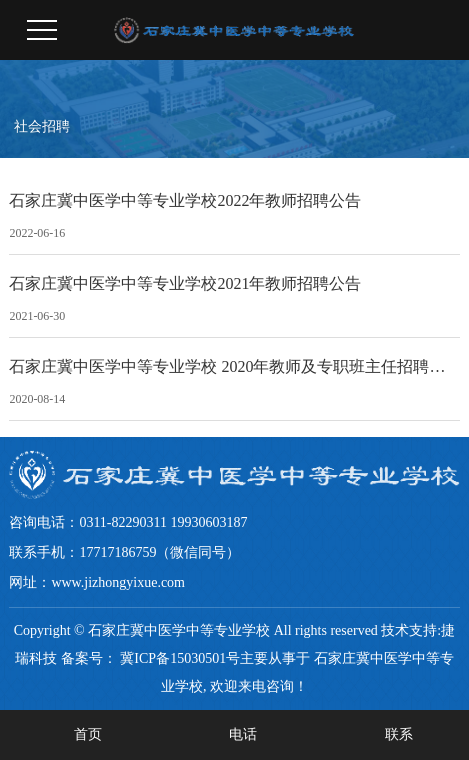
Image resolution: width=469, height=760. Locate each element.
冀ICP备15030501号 (180, 658)
